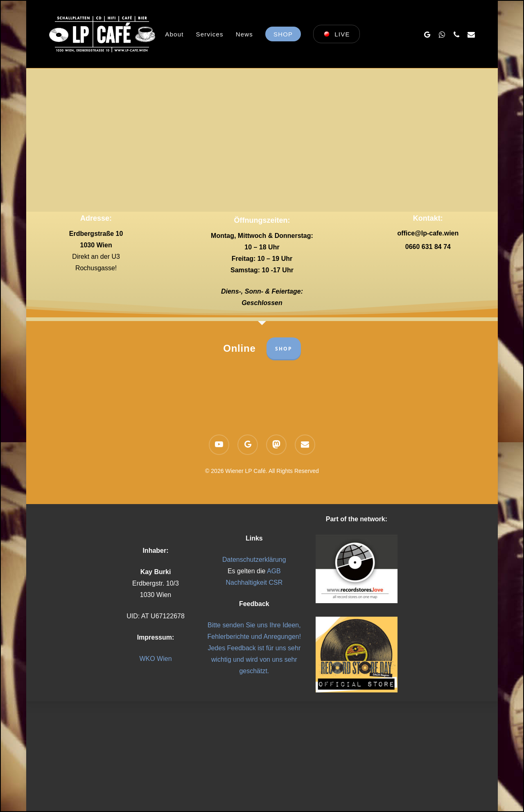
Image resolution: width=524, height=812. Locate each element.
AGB (274, 571)
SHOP (284, 349)
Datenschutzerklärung (254, 560)
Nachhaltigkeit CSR (254, 582)
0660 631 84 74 (428, 247)
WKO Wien (155, 659)
